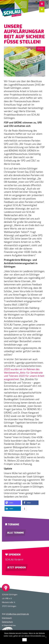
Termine (12, 525)
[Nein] (46, 637)
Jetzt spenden (16, 568)
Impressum (7, 618)
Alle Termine (16, 533)
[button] (13, 503)
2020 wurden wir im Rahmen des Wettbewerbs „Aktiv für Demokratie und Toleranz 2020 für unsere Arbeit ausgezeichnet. (24, 374)
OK (24, 640)
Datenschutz (7, 622)
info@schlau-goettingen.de (17, 614)
